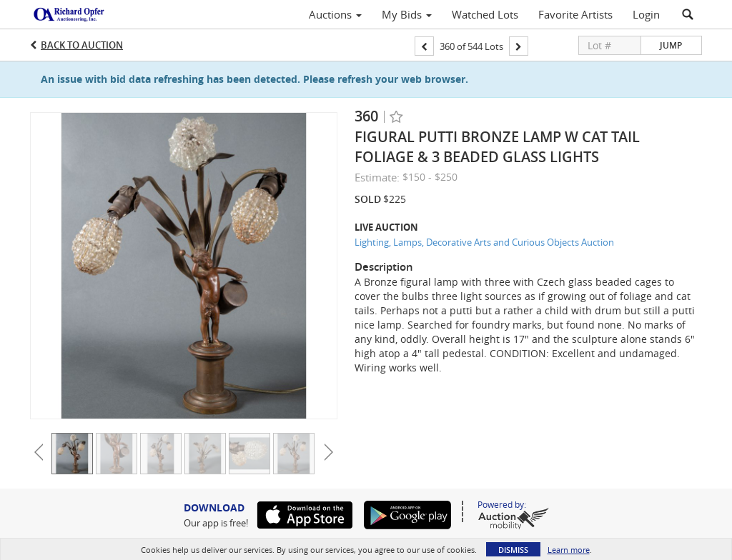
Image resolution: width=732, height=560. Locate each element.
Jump (671, 45)
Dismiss (513, 550)
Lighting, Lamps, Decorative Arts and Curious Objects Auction (484, 242)
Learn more (569, 550)
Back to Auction (82, 45)
